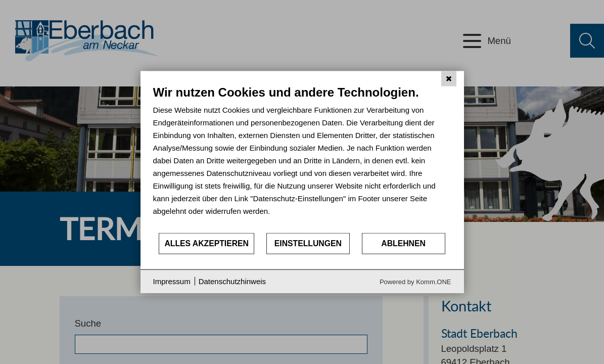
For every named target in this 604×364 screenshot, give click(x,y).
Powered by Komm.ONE (415, 281)
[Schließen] (449, 79)
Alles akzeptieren (206, 243)
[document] (302, 158)
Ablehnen (403, 243)
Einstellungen (308, 243)
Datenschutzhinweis (232, 281)
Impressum (172, 281)
